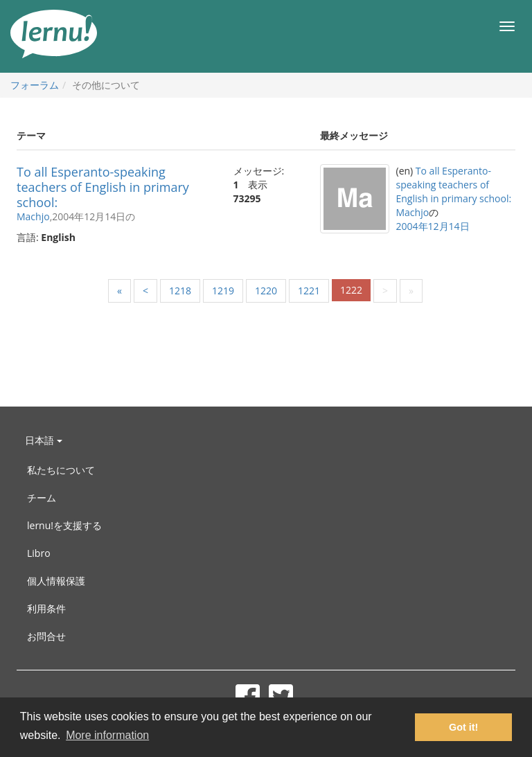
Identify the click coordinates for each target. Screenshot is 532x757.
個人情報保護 (56, 581)
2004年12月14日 (433, 226)
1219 (223, 291)
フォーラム (35, 85)
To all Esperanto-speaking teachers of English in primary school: (103, 187)
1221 (309, 291)
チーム (42, 498)
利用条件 (46, 608)
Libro (39, 553)
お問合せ (46, 636)
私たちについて (61, 470)
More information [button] (107, 735)
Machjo (33, 216)
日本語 (44, 440)
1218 (180, 291)
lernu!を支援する (64, 525)
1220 (266, 291)
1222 (351, 290)
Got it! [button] (463, 727)
